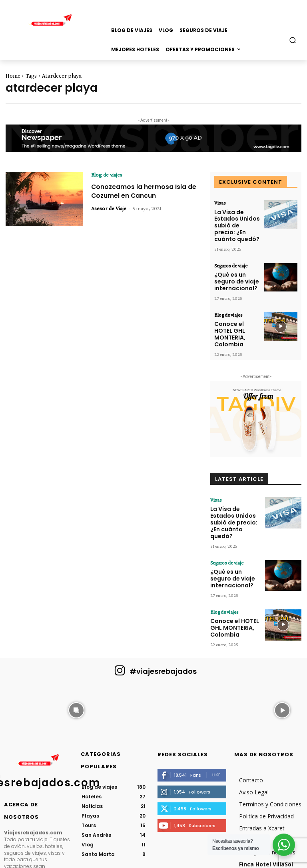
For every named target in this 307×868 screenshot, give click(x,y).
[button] (293, 40)
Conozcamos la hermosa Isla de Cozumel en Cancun (142, 191)
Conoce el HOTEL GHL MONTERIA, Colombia (235, 310)
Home (13, 76)
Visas (219, 203)
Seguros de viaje (229, 252)
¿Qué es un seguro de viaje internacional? (233, 265)
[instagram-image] (25, 656)
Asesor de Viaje (109, 208)
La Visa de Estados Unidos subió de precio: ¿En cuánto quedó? (237, 219)
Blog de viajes (107, 175)
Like (216, 721)
